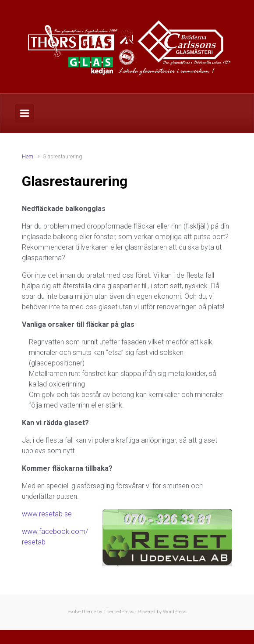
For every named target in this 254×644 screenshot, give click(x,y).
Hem (28, 156)
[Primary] (25, 113)
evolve (74, 612)
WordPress (175, 612)
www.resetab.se (47, 514)
